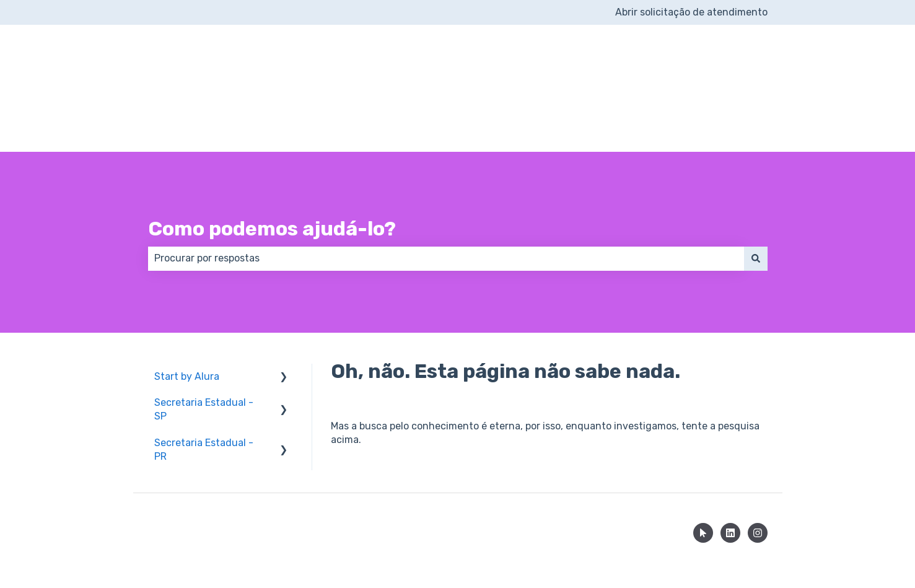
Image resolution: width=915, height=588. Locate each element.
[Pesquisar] (756, 214)
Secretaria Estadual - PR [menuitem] (204, 405)
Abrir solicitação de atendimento (691, 12)
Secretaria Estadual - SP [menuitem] (204, 365)
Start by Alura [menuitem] (187, 332)
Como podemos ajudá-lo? (272, 184)
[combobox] (446, 214)
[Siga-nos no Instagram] (758, 488)
